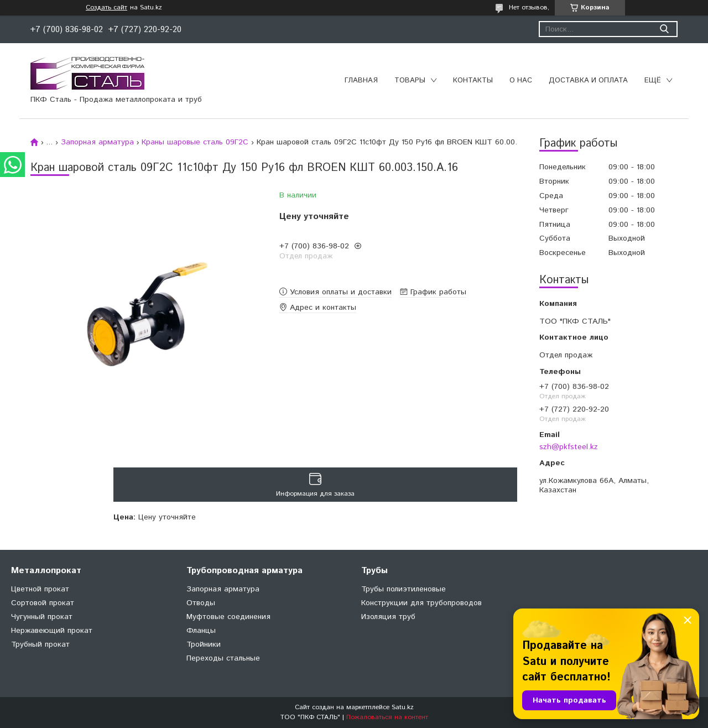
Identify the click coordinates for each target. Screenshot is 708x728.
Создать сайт (106, 8)
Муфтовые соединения (228, 617)
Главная (361, 80)
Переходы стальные (223, 658)
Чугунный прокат (42, 617)
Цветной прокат (40, 589)
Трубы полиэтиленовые (404, 589)
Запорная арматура (97, 142)
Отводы (201, 603)
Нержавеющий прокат (52, 631)
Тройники (204, 644)
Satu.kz (403, 707)
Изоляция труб (388, 617)
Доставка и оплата (588, 80)
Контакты (473, 80)
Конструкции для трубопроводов (421, 603)
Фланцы (201, 631)
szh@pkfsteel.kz (569, 447)
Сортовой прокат (43, 603)
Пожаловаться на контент (387, 717)
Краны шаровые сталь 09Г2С (195, 142)
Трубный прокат (40, 644)
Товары (410, 80)
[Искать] (664, 29)
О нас (521, 80)
